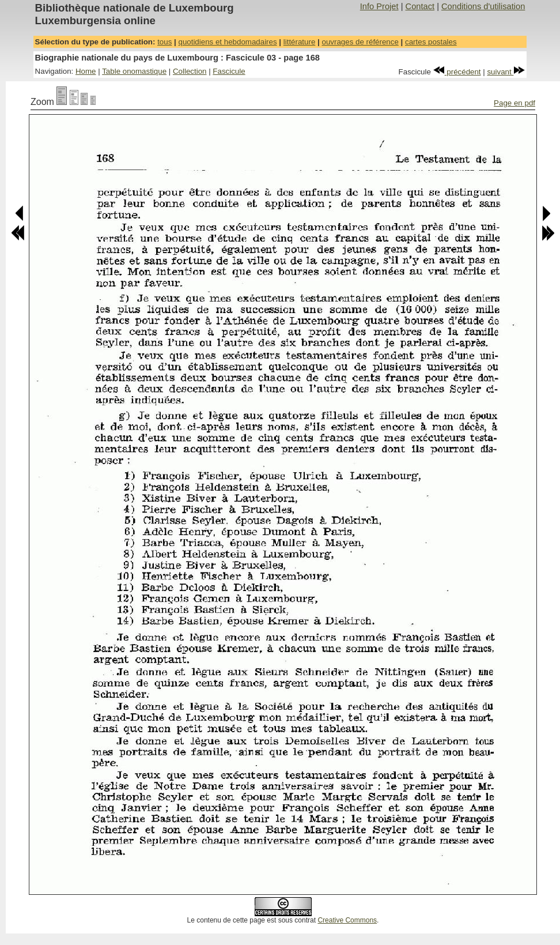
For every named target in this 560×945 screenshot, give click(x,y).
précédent (457, 72)
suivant (506, 72)
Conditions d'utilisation (483, 6)
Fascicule (229, 71)
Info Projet (379, 6)
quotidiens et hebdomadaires (227, 42)
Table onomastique (134, 71)
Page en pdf (514, 103)
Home (86, 71)
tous (164, 42)
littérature (300, 42)
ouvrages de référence (360, 42)
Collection (190, 71)
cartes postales (431, 42)
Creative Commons (347, 920)
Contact (420, 6)
